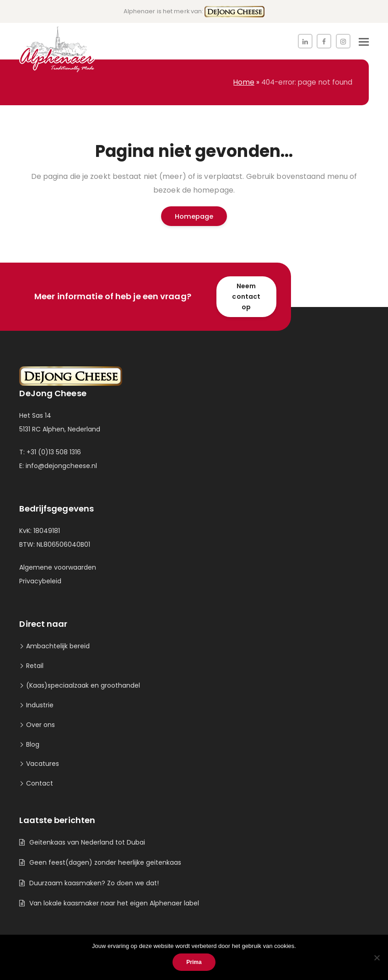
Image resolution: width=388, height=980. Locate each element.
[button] (364, 42)
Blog (33, 744)
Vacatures (43, 764)
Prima (194, 962)
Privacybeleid (40, 581)
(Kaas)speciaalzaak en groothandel (83, 685)
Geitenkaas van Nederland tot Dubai (87, 842)
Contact (40, 783)
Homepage (194, 216)
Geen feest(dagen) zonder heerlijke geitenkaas (105, 862)
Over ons (40, 725)
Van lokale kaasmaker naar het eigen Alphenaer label (114, 903)
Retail (35, 666)
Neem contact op (246, 296)
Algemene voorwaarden (58, 567)
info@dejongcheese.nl (61, 466)
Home (244, 82)
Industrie (40, 705)
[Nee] (377, 958)
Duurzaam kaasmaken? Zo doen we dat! (94, 883)
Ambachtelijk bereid (58, 646)
